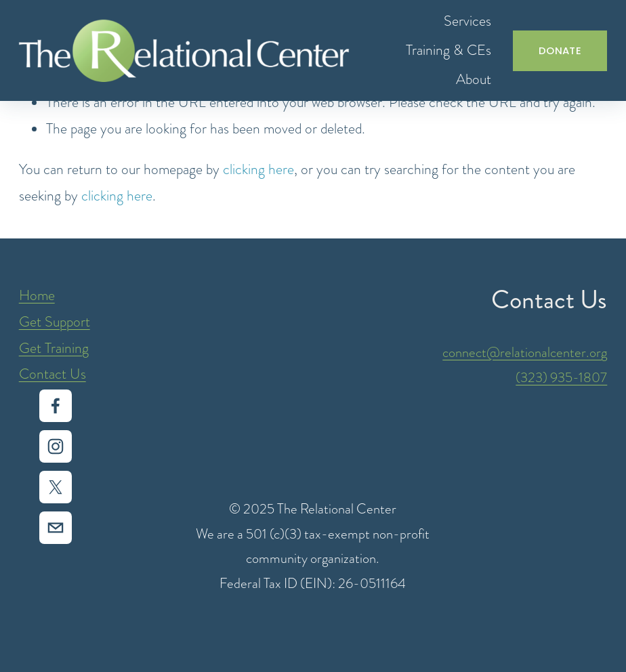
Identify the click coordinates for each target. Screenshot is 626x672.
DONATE (560, 50)
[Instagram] (56, 446)
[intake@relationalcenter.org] (56, 528)
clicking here (258, 169)
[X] (56, 487)
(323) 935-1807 (561, 377)
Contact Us (53, 374)
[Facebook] (56, 406)
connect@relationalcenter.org (525, 352)
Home (37, 295)
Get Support (55, 321)
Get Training (54, 348)
